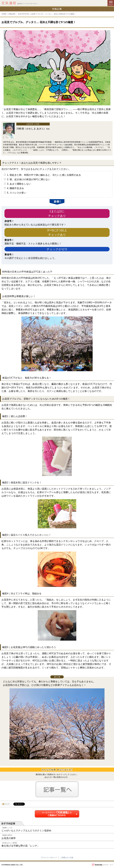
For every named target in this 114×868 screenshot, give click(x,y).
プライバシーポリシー (49, 857)
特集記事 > (12, 14)
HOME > (5, 14)
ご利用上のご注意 (67, 857)
